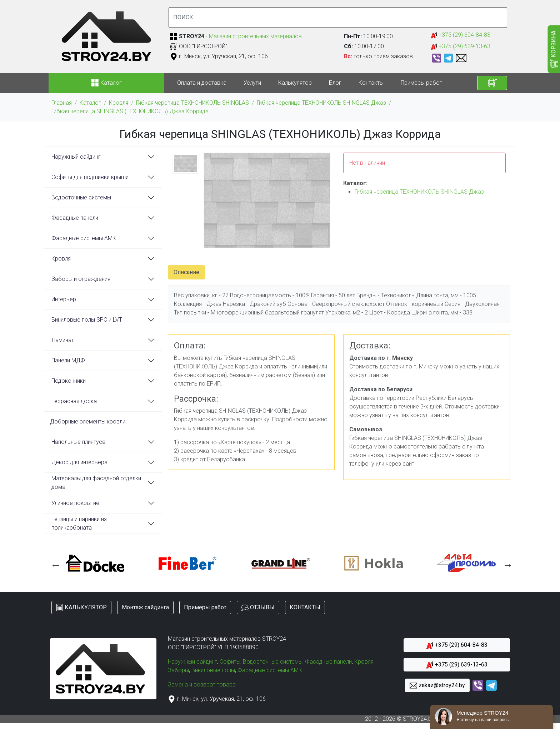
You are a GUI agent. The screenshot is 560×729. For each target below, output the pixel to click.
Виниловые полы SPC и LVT (87, 320)
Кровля (119, 103)
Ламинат (63, 340)
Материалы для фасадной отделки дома (96, 483)
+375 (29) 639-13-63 (461, 47)
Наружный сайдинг (76, 157)
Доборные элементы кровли (88, 421)
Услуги (252, 83)
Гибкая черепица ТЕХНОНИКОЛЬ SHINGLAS (192, 103)
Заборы (178, 670)
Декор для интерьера (79, 462)
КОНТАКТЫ (305, 607)
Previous (54, 563)
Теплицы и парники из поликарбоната (79, 523)
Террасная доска (74, 401)
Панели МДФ (68, 360)
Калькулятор (295, 83)
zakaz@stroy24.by (437, 686)
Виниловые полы (213, 670)
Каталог (90, 103)
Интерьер (64, 299)
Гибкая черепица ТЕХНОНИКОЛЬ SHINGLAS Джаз (321, 103)
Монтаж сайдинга (145, 607)
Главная (62, 103)
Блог (335, 83)
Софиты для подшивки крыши (90, 177)
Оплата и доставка (202, 83)
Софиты (230, 662)
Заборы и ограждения (81, 279)
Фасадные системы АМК (84, 238)
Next (506, 563)
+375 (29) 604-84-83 (461, 35)
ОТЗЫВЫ (258, 608)
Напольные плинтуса (78, 442)
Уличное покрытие (75, 503)
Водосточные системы (81, 197)
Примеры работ (421, 83)
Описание (186, 272)
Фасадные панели (75, 218)
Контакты (371, 83)
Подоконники (69, 381)
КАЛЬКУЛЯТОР (81, 608)
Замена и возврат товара (202, 685)
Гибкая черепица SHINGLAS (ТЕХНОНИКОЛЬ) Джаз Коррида (130, 111)
